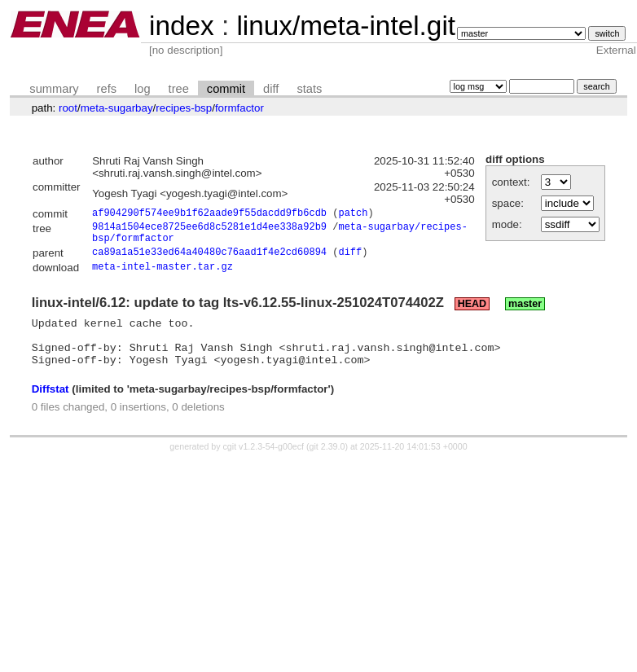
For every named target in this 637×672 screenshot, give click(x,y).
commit (226, 89)
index (182, 26)
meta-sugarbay (117, 108)
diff (271, 89)
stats (309, 89)
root (68, 108)
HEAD (472, 313)
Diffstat (51, 408)
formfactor (239, 108)
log (143, 89)
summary (54, 89)
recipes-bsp (184, 108)
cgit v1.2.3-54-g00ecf (264, 465)
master (525, 313)
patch (353, 215)
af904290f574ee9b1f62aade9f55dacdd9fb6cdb (209, 215)
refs (107, 89)
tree (179, 89)
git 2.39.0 (327, 465)
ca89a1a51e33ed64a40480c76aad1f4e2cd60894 (209, 260)
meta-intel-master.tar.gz (163, 276)
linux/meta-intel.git (346, 26)
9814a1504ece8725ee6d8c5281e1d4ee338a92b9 (209, 230)
